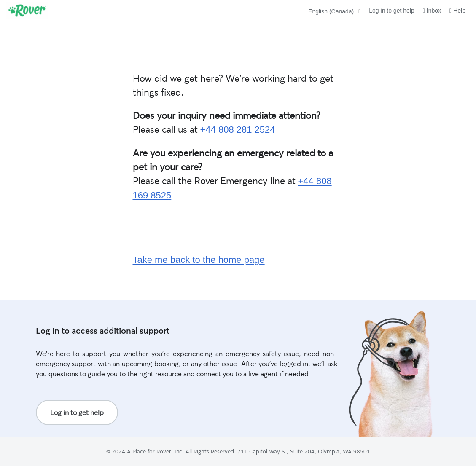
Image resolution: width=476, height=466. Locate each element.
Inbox (432, 11)
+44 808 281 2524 (238, 130)
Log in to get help (391, 11)
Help (457, 11)
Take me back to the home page (199, 260)
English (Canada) (332, 12)
